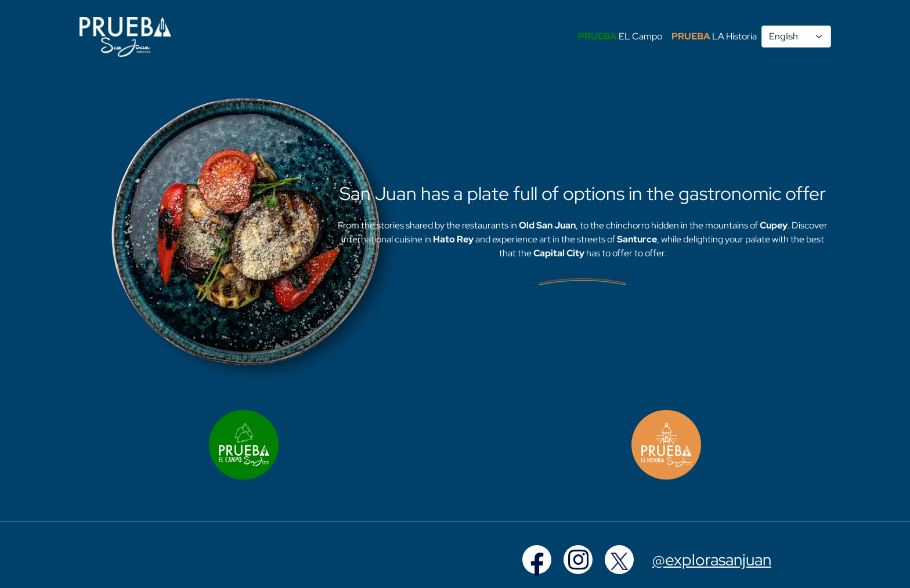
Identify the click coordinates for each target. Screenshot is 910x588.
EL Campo (620, 36)
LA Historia (714, 36)
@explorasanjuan (712, 560)
